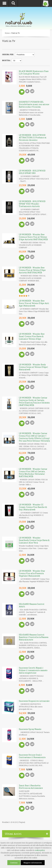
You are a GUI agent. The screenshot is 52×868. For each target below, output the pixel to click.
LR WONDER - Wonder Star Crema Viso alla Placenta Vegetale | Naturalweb (32, 573)
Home (7, 33)
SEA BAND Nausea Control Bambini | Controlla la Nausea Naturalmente (34, 637)
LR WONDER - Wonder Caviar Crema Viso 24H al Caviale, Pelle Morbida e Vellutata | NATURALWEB (33, 473)
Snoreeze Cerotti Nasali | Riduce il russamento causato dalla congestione (33, 670)
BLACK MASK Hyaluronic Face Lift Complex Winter (34, 72)
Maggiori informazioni (33, 863)
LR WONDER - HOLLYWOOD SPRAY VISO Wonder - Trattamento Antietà (32, 204)
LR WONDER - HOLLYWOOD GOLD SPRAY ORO (32, 172)
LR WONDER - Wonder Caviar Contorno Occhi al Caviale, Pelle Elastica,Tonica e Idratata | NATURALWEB (34, 401)
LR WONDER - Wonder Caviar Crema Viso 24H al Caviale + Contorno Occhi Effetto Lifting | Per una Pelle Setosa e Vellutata (34, 437)
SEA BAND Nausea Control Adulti (32, 605)
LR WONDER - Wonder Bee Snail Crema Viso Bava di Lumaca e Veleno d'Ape (32, 336)
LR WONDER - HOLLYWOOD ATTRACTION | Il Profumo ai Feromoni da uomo (33, 137)
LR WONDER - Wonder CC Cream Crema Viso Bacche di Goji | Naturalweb (33, 507)
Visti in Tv (15, 33)
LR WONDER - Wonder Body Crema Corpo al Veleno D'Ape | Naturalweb (33, 367)
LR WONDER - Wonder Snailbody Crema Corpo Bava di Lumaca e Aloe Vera (34, 540)
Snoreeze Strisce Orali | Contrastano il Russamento (32, 756)
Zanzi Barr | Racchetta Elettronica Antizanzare (31, 787)
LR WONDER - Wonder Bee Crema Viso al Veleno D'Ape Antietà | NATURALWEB (32, 270)
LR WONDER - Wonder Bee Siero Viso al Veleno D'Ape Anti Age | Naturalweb (34, 303)
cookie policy (40, 850)
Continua (14, 863)
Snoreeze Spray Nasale (30, 729)
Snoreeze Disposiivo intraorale (34, 701)
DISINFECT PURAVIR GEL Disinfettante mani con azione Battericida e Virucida (34, 104)
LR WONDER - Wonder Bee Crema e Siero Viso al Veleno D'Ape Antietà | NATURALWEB (33, 237)
